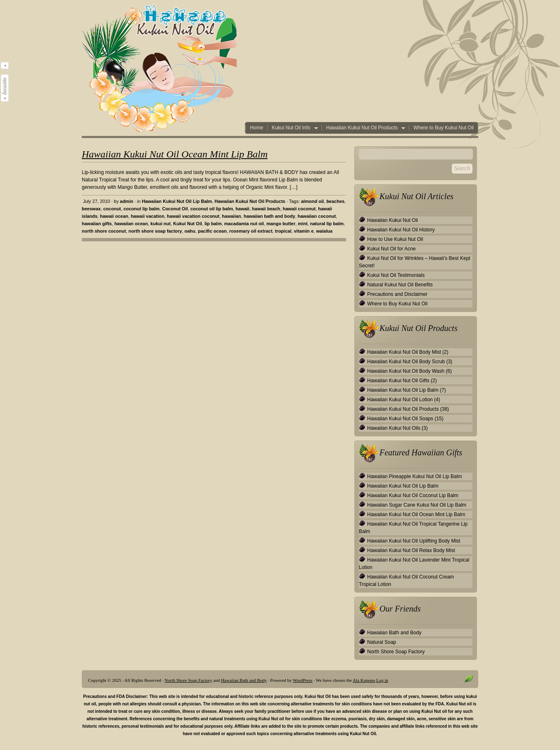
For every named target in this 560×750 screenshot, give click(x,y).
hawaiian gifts (97, 224)
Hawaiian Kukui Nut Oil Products (363, 128)
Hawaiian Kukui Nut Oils (394, 428)
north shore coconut (104, 231)
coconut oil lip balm (212, 209)
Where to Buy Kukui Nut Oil (444, 128)
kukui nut (160, 224)
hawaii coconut (299, 209)
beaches (335, 201)
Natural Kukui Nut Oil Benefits (400, 285)
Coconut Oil (175, 209)
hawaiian (231, 216)
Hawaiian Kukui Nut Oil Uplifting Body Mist (414, 541)
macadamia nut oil (244, 224)
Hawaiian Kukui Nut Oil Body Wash (406, 371)
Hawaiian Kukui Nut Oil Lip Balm (177, 201)
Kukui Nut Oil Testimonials (396, 275)
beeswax (91, 209)
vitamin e (304, 231)
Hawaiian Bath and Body (394, 633)
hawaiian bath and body (269, 216)
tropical (283, 231)
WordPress (303, 680)
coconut (112, 209)
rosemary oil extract (251, 231)
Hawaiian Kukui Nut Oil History (401, 230)
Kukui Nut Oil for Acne (391, 249)
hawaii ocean (114, 216)
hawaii (242, 209)
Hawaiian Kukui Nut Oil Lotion (400, 400)
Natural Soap (382, 642)
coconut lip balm (141, 209)
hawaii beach (266, 209)
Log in (382, 680)
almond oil (312, 201)
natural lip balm (327, 224)
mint (303, 224)
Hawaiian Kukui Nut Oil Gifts (398, 381)
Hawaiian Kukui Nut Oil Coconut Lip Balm (413, 495)
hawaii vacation (148, 216)
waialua (324, 231)
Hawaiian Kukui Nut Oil (393, 220)
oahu (190, 231)
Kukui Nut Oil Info (292, 128)
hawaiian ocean (131, 224)
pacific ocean (212, 231)
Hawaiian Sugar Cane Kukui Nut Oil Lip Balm (417, 505)
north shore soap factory (155, 231)
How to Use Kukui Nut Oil (395, 239)
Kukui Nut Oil (187, 224)
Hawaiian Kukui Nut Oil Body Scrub (406, 362)
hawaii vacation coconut (193, 216)
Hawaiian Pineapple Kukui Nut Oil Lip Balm (414, 476)
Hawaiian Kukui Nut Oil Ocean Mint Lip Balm (175, 154)
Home (256, 128)
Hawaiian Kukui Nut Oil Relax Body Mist (411, 550)
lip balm (213, 224)
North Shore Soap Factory (396, 652)
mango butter (281, 224)
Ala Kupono (364, 680)
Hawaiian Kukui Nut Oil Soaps (400, 419)
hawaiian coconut (317, 216)
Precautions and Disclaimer (397, 294)
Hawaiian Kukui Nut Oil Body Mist (404, 352)
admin (126, 201)
